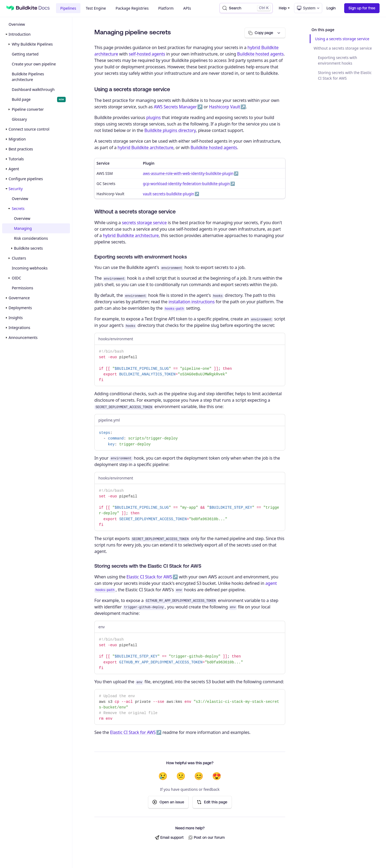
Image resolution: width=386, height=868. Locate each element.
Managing (23, 228)
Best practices (21, 149)
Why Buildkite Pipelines (32, 44)
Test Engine (96, 8)
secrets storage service (144, 223)
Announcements (23, 337)
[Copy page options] (265, 33)
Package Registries (132, 8)
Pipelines (68, 8)
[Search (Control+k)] (246, 8)
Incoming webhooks (30, 268)
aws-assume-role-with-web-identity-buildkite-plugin (188, 173)
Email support (169, 838)
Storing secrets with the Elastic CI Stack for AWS (345, 75)
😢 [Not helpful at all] (163, 776)
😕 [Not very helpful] (181, 776)
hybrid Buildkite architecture (146, 147)
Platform (166, 8)
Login (331, 8)
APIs (187, 8)
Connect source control (29, 129)
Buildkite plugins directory (170, 130)
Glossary (19, 119)
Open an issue (168, 802)
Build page (39, 99)
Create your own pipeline (34, 64)
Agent (14, 169)
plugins (153, 117)
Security (16, 189)
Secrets (18, 208)
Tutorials (16, 159)
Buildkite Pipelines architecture (28, 77)
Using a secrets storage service (342, 39)
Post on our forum (207, 838)
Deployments (20, 308)
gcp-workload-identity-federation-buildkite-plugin (186, 184)
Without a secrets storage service (343, 48)
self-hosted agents (147, 54)
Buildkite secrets (28, 248)
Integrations (19, 328)
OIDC (16, 278)
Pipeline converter (28, 109)
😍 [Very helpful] (217, 776)
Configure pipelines (26, 179)
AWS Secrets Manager (175, 107)
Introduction (20, 34)
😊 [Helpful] (199, 776)
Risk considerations (31, 238)
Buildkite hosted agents (261, 54)
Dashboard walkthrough (33, 89)
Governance (19, 298)
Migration (17, 139)
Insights (16, 318)
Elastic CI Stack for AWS (149, 577)
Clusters (19, 258)
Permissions (23, 288)
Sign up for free (362, 8)
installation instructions (192, 302)
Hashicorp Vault (225, 107)
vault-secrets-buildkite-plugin (168, 194)
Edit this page (212, 802)
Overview (17, 24)
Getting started (25, 54)
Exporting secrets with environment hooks (337, 60)
